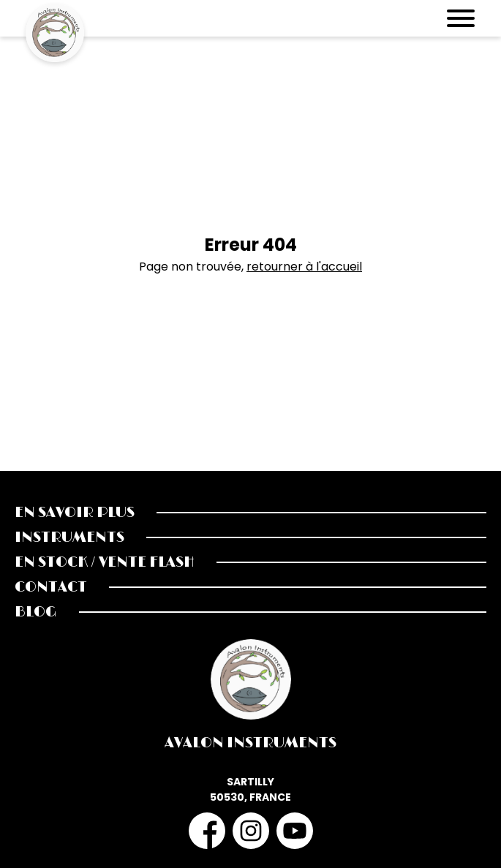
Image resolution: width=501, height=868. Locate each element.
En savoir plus (75, 513)
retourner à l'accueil (304, 267)
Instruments (69, 537)
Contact (51, 587)
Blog (36, 612)
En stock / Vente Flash (105, 562)
